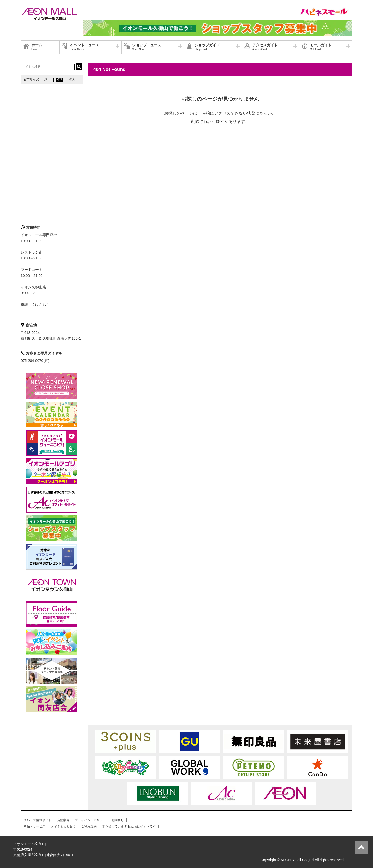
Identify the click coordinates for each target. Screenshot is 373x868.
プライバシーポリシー (90, 820)
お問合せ (118, 820)
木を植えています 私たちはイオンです (129, 826)
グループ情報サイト (38, 820)
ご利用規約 (89, 826)
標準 (60, 80)
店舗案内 (63, 820)
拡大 (72, 80)
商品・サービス (34, 826)
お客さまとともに (63, 826)
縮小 (47, 80)
